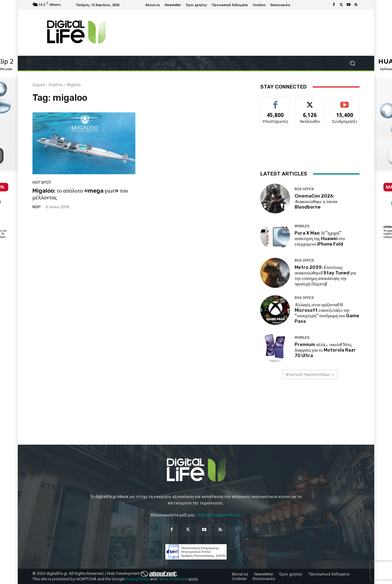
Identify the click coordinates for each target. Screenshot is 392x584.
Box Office (304, 189)
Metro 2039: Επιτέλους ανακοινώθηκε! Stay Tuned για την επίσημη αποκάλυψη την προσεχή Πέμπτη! (325, 276)
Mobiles (302, 226)
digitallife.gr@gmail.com (219, 515)
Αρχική (39, 85)
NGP (37, 207)
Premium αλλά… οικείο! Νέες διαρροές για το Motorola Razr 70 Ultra (325, 350)
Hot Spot (42, 182)
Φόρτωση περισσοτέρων (310, 374)
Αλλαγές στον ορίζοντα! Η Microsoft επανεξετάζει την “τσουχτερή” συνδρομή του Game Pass (327, 313)
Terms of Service (172, 579)
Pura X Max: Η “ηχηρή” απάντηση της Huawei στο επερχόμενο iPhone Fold (320, 239)
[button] (352, 63)
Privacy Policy (137, 579)
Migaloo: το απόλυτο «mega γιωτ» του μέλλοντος (80, 194)
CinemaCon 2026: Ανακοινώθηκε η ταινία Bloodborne (316, 202)
